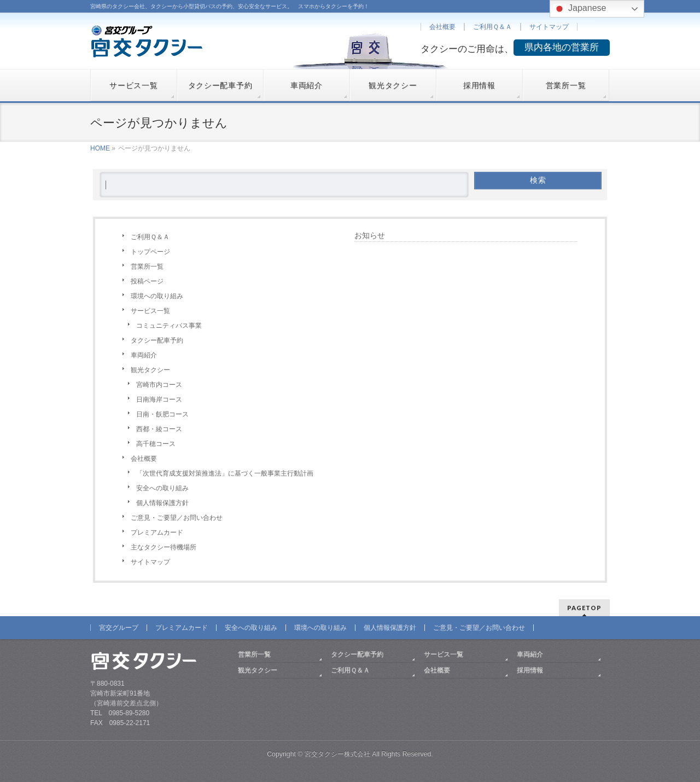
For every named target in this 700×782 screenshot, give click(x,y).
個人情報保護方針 (162, 503)
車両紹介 (144, 355)
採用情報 (530, 670)
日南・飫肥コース (162, 414)
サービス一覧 (150, 311)
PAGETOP (584, 608)
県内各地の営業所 (562, 47)
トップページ (150, 252)
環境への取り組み (157, 296)
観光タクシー (150, 370)
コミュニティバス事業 (169, 326)
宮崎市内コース (159, 385)
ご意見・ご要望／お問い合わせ (177, 518)
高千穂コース (156, 444)
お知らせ (370, 235)
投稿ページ (147, 281)
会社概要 (442, 27)
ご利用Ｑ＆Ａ (492, 27)
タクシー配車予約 (157, 340)
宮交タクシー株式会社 (337, 754)
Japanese (580, 9)
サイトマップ (549, 27)
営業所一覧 (147, 267)
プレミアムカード (157, 532)
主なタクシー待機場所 (164, 547)
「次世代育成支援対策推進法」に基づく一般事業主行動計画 (225, 473)
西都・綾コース (159, 429)
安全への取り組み (162, 488)
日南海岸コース (159, 399)
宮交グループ (119, 628)
